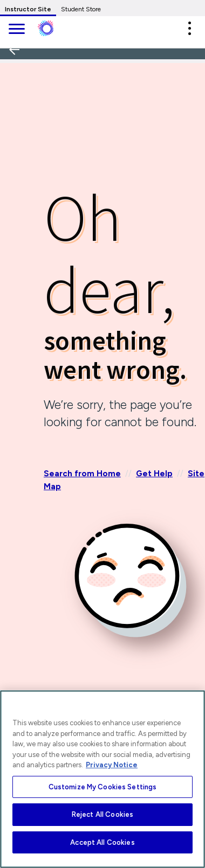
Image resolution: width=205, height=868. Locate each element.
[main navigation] (16, 30)
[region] (102, 779)
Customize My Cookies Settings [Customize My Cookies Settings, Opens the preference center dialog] (103, 787)
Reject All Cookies (102, 814)
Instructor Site (28, 9)
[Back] (18, 85)
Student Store (81, 9)
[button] (189, 28)
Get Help (154, 474)
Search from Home (82, 474)
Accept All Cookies (102, 842)
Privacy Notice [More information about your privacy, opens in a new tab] (112, 765)
